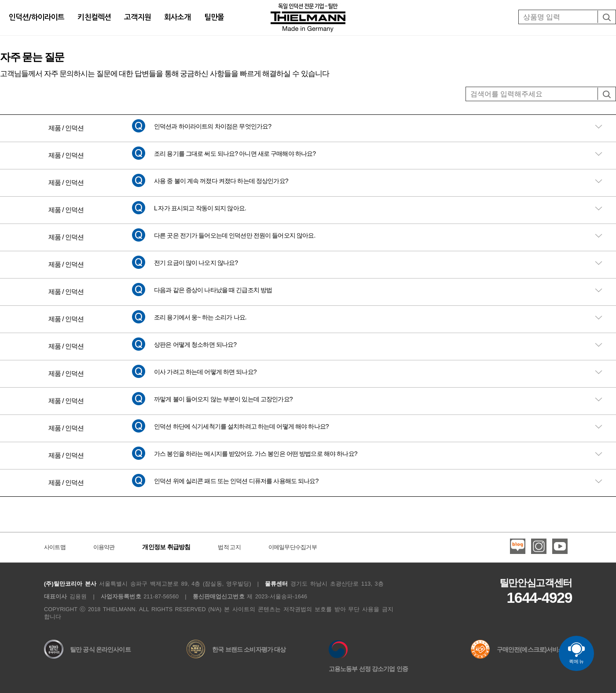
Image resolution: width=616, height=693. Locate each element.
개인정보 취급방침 (166, 547)
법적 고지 (229, 547)
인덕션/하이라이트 (37, 17)
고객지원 (137, 17)
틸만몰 (214, 17)
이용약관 (104, 547)
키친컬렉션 (94, 17)
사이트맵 (55, 547)
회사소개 (178, 17)
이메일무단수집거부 (293, 547)
